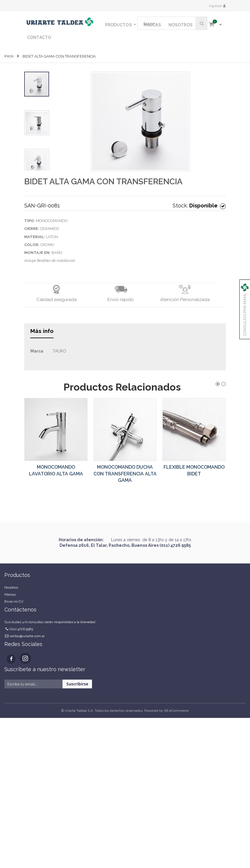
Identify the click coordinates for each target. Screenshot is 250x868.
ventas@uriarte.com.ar (27, 636)
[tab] (42, 333)
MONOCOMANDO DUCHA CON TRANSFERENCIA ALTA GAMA (125, 474)
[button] (98, 121)
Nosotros (11, 587)
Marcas (10, 594)
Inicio (9, 56)
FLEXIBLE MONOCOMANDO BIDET (194, 470)
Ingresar (216, 6)
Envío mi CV (14, 601)
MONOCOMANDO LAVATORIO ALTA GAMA (56, 470)
